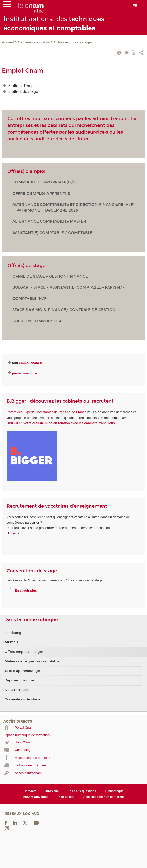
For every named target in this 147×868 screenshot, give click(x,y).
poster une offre (24, 373)
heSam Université (36, 797)
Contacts (30, 791)
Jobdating (13, 633)
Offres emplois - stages (73, 42)
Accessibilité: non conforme (104, 797)
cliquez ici (14, 533)
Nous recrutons (17, 690)
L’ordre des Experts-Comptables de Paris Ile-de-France (46, 412)
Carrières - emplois (34, 42)
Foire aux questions (82, 791)
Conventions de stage (22, 699)
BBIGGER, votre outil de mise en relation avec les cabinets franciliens (61, 423)
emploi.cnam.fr (31, 363)
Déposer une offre (19, 680)
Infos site (52, 791)
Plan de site (66, 797)
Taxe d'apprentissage (22, 671)
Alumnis (11, 642)
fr (135, 6)
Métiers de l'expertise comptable (32, 661)
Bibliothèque (114, 791)
